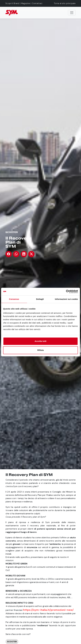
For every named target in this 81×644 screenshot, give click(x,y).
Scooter (12, 232)
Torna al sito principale (65, 3)
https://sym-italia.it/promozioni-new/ (48, 610)
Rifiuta (41, 350)
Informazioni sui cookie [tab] (66, 299)
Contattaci (37, 3)
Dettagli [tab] (40, 299)
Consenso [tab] (14, 299)
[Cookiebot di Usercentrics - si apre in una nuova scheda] (66, 292)
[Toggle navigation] (72, 13)
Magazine (26, 3)
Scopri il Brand (12, 3)
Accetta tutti (41, 341)
